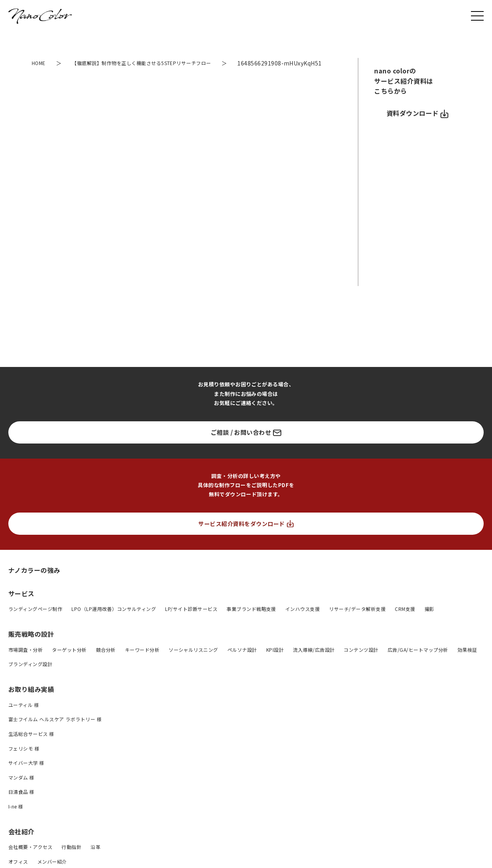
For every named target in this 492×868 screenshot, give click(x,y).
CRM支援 (405, 620)
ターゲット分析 (69, 660)
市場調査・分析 (26, 660)
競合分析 (106, 660)
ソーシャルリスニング (193, 660)
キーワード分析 (142, 660)
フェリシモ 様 (24, 759)
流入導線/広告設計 (314, 660)
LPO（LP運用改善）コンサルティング (114, 620)
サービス (21, 604)
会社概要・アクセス (30, 858)
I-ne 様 (16, 817)
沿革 (95, 858)
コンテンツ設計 (361, 660)
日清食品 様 (21, 803)
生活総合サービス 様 (31, 744)
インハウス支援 (303, 620)
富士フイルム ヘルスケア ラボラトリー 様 (55, 730)
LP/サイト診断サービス (191, 620)
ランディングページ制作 (35, 620)
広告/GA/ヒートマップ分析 (418, 660)
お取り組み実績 (31, 700)
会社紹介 (21, 842)
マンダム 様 (21, 788)
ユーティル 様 (24, 715)
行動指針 (71, 858)
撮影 (430, 620)
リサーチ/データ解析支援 (357, 620)
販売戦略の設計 (31, 645)
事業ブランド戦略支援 (251, 620)
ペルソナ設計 (242, 660)
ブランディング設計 (30, 675)
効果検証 (467, 660)
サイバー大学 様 (26, 774)
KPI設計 (275, 660)
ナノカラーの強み (34, 581)
